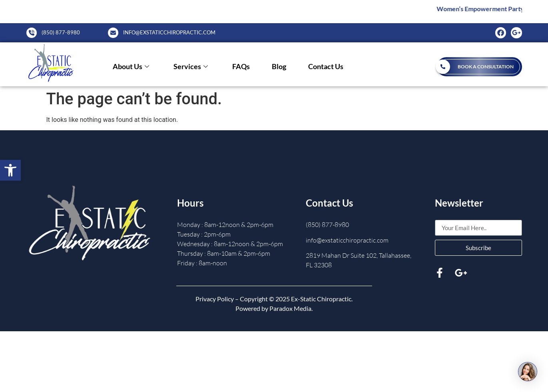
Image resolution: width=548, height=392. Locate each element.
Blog (279, 67)
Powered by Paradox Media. (274, 308)
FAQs (241, 67)
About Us (131, 67)
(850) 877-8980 (327, 225)
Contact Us (326, 67)
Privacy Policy (215, 299)
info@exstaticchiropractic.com (347, 240)
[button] (10, 170)
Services (191, 67)
